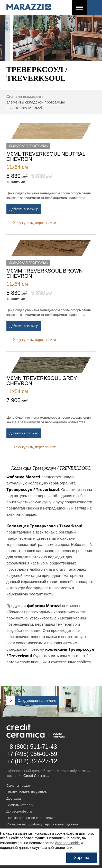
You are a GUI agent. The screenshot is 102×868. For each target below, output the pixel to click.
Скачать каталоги (20, 805)
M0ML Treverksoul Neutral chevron (46, 156)
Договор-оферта (19, 811)
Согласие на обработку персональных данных (42, 824)
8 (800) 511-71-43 (33, 747)
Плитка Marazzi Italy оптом (27, 792)
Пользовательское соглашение (30, 818)
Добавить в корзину (24, 209)
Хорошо (82, 858)
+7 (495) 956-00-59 (32, 754)
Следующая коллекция (37, 700)
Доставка (14, 798)
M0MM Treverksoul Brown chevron (45, 273)
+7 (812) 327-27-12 (32, 761)
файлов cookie (67, 843)
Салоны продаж (19, 786)
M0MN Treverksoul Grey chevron (42, 381)
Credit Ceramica (36, 776)
